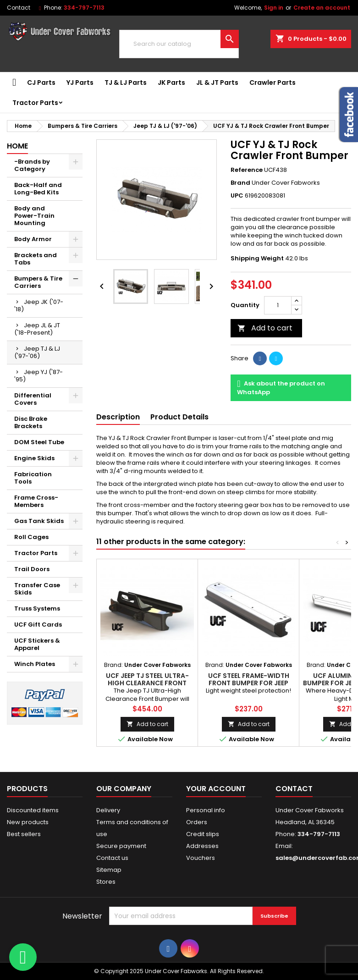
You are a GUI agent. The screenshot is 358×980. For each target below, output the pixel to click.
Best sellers (24, 834)
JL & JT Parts (217, 83)
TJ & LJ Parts (126, 83)
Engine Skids (34, 458)
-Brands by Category (32, 165)
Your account (216, 789)
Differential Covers (33, 399)
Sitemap (109, 870)
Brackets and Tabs (36, 259)
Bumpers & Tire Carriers (38, 282)
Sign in (274, 8)
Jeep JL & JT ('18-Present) (37, 329)
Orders (197, 822)
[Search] (179, 44)
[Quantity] (278, 305)
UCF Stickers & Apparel (37, 644)
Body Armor (33, 239)
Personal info (206, 810)
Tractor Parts (35, 103)
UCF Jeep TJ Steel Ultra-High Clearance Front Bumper (147, 683)
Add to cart (265, 328)
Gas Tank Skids (39, 521)
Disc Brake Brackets (31, 422)
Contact (19, 8)
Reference (247, 170)
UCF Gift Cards (38, 625)
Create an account (322, 8)
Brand (240, 183)
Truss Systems (37, 608)
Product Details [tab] (179, 417)
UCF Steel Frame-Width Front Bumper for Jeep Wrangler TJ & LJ (249, 683)
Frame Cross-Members (36, 501)
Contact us (112, 858)
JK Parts (171, 83)
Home (17, 146)
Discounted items (33, 810)
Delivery (108, 810)
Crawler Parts (273, 83)
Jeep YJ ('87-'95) (39, 376)
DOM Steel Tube (39, 442)
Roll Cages (31, 537)
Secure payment (121, 846)
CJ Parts (41, 83)
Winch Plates (35, 664)
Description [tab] (118, 417)
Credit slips (203, 834)
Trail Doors (32, 569)
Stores (106, 882)
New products (28, 822)
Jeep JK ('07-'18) (39, 306)
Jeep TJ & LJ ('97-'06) (37, 352)
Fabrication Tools (33, 478)
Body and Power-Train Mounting (34, 216)
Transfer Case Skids (37, 589)
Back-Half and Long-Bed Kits (38, 189)
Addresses (202, 846)
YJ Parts (80, 83)
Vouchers (201, 858)
